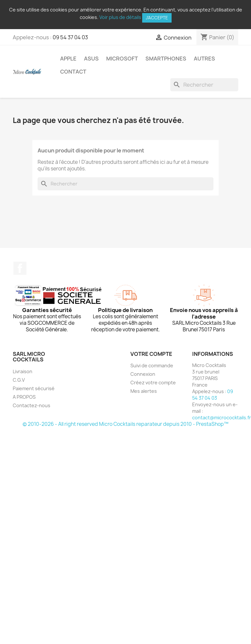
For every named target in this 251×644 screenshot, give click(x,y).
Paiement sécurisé (34, 388)
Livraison (23, 371)
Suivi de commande (152, 366)
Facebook (20, 268)
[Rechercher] (204, 85)
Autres (204, 59)
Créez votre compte (153, 383)
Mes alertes (144, 391)
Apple (68, 59)
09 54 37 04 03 (70, 37)
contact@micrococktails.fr (222, 418)
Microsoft (122, 59)
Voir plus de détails (120, 17)
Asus (91, 59)
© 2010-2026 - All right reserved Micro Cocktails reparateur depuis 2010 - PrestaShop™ (125, 424)
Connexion (143, 374)
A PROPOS (24, 397)
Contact (73, 72)
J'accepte (157, 18)
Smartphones (166, 59)
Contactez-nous (32, 405)
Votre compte (151, 354)
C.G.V (19, 380)
